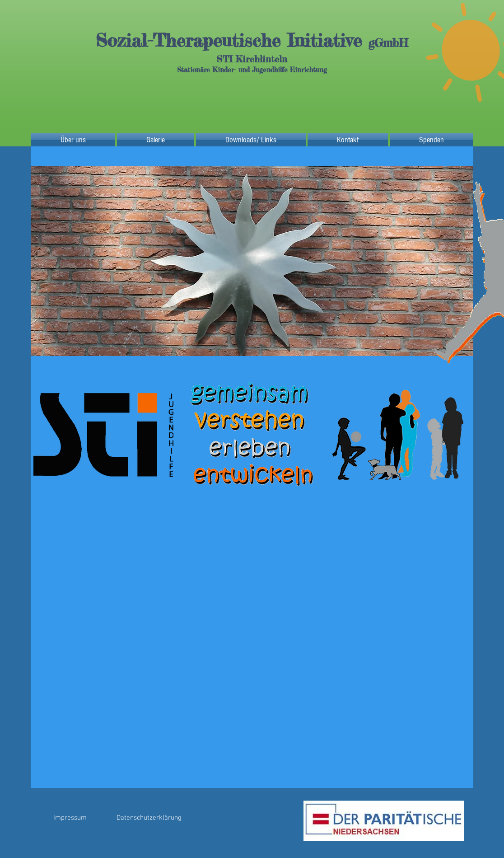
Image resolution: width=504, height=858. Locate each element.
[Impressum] (70, 818)
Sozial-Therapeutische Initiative (232, 40)
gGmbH (388, 43)
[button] (252, 261)
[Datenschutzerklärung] (149, 818)
